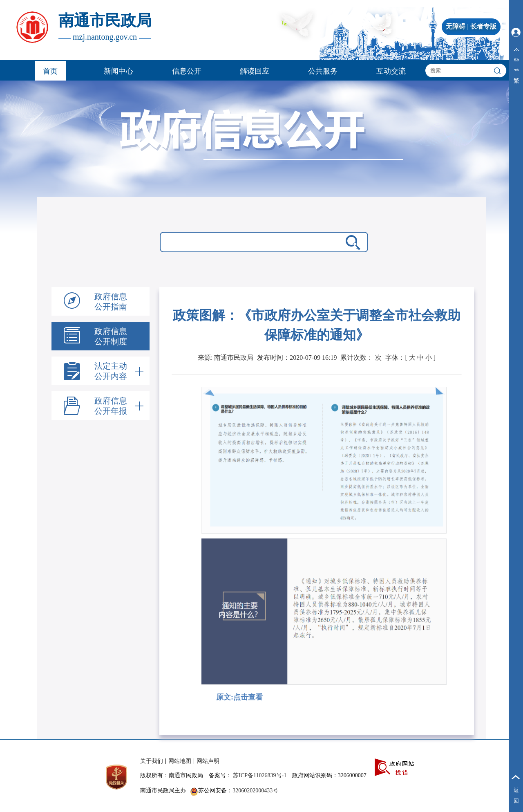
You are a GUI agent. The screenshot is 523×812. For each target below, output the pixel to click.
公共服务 (323, 71)
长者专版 (483, 26)
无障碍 (456, 26)
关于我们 (152, 761)
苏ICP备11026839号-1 (260, 775)
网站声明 (208, 761)
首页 (50, 71)
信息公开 (187, 71)
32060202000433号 (255, 791)
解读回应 (255, 71)
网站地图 (180, 761)
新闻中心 (118, 71)
